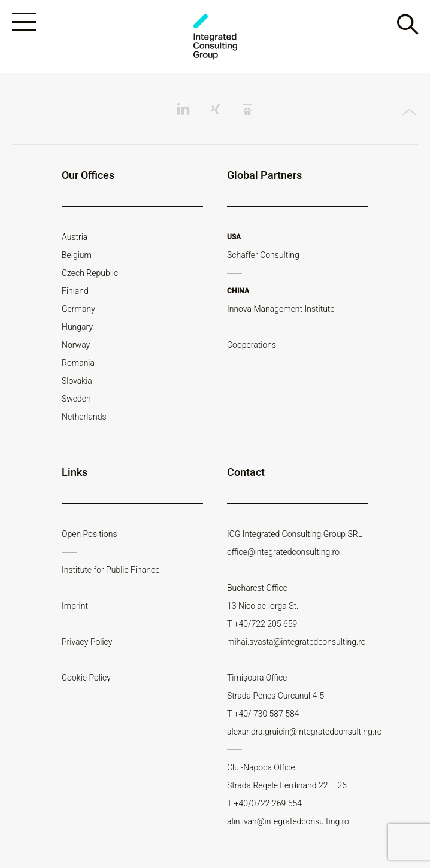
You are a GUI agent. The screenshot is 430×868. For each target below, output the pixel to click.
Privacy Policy (87, 642)
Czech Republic (90, 273)
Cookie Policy (86, 678)
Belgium (77, 255)
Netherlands (84, 417)
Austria (75, 237)
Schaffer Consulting (263, 255)
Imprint (75, 606)
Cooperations (252, 345)
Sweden (76, 399)
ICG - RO (215, 37)
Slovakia (77, 381)
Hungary (77, 327)
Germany (78, 309)
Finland (75, 291)
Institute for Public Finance (110, 570)
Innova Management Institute (281, 309)
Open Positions (89, 534)
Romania (78, 363)
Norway (76, 345)
